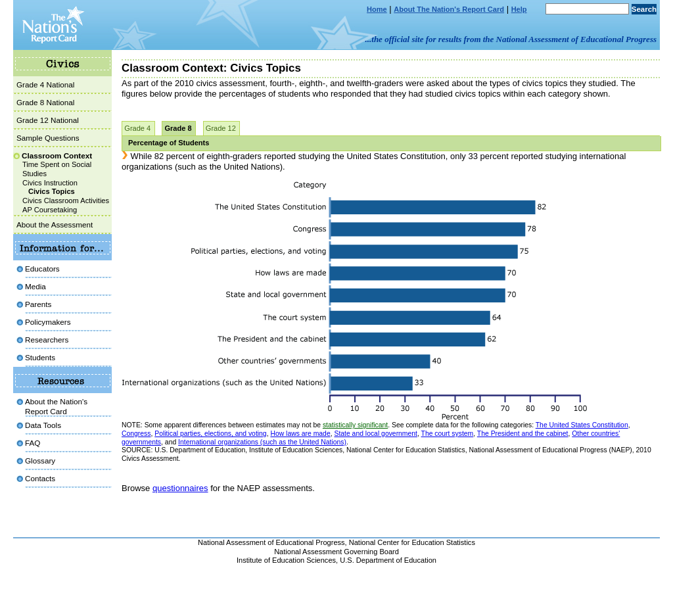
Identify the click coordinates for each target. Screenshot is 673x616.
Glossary (40, 461)
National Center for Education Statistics (412, 542)
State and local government (376, 434)
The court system (448, 434)
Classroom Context (57, 155)
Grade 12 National (48, 120)
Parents (38, 304)
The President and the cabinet (523, 434)
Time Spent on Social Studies (57, 169)
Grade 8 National (45, 102)
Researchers (47, 340)
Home (377, 9)
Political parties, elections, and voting (210, 434)
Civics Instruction (50, 183)
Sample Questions (48, 138)
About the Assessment (55, 225)
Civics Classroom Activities (66, 201)
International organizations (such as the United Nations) (262, 442)
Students (40, 357)
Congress (136, 434)
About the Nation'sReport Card (56, 406)
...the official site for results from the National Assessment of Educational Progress (511, 39)
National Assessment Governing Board (336, 552)
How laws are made (300, 434)
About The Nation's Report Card (449, 9)
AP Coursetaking (50, 210)
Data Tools (43, 425)
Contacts (40, 478)
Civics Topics (52, 191)
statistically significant (355, 425)
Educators (42, 269)
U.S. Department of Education (388, 560)
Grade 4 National (45, 84)
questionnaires (180, 488)
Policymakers (48, 322)
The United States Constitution (582, 425)
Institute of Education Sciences (286, 560)
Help (519, 9)
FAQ (33, 443)
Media (35, 286)
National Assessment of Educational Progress (271, 542)
